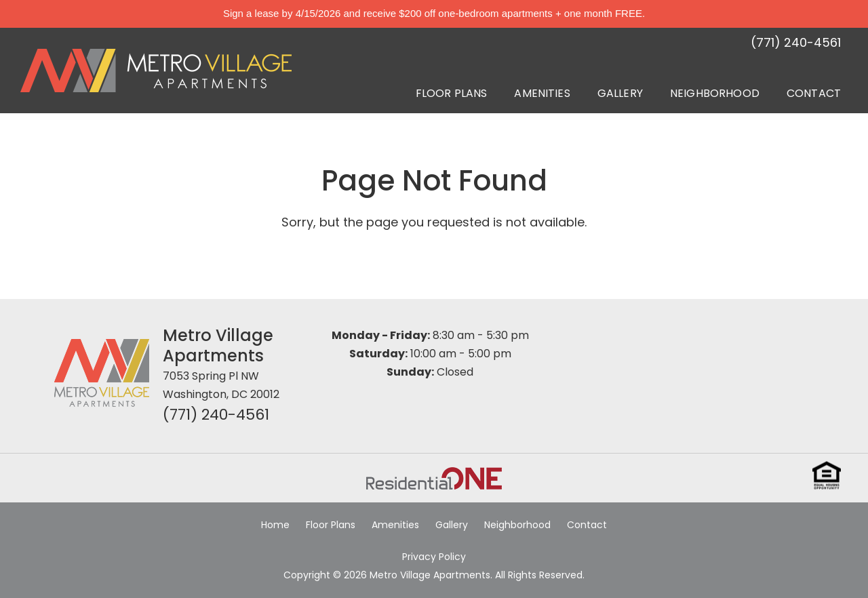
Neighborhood (715, 93)
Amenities (542, 93)
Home (275, 525)
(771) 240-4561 (216, 415)
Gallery (620, 93)
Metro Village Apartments (218, 345)
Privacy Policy (434, 557)
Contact (814, 93)
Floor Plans (452, 93)
